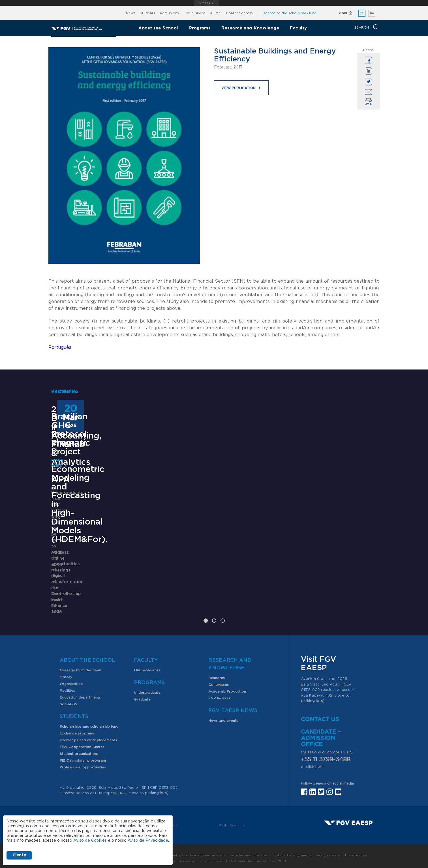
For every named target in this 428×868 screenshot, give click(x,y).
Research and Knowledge (250, 28)
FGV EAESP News (233, 706)
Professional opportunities (83, 762)
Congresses (219, 680)
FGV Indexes (219, 693)
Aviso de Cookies (90, 841)
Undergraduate (147, 687)
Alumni (216, 13)
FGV (206, 3)
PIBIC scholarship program (83, 755)
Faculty (298, 28)
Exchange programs (77, 728)
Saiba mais (178, 604)
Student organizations (79, 749)
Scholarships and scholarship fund (89, 721)
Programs (200, 28)
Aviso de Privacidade (148, 841)
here (319, 761)
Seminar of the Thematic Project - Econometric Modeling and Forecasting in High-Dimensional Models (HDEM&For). (210, 542)
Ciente (19, 855)
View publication (238, 88)
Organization (71, 679)
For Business (194, 13)
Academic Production (227, 686)
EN (362, 13)
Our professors (147, 665)
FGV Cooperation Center (82, 742)
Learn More (63, 474)
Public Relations (232, 820)
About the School (158, 28)
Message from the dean (80, 665)
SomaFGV (69, 699)
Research (217, 673)
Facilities (67, 686)
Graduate (142, 694)
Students (147, 13)
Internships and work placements (88, 735)
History (66, 672)
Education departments (80, 692)
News (131, 13)
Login (342, 13)
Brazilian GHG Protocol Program (320, 520)
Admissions (169, 13)
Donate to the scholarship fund (289, 13)
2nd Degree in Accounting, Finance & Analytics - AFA (94, 418)
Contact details (239, 13)
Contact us (320, 714)
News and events (223, 716)
